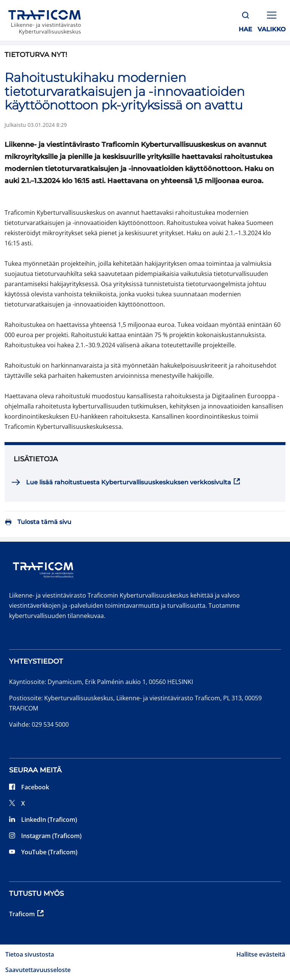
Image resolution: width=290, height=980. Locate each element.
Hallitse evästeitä (261, 954)
